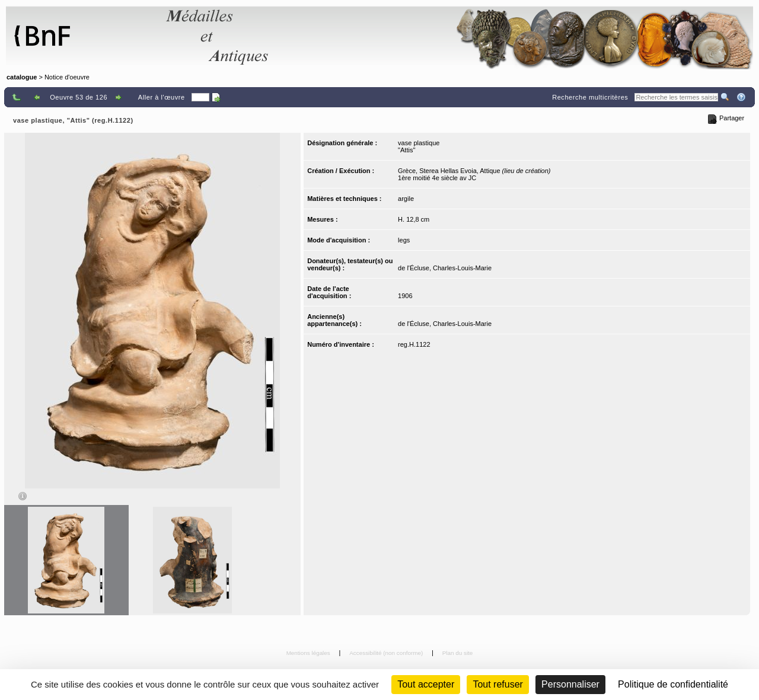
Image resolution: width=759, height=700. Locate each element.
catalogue (22, 77)
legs (404, 240)
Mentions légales (309, 653)
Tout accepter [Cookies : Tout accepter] (426, 684)
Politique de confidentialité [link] (673, 684)
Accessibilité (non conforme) (387, 653)
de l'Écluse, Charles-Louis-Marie (445, 268)
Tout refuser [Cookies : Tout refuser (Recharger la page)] (498, 684)
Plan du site (458, 653)
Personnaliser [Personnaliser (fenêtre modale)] (570, 684)
